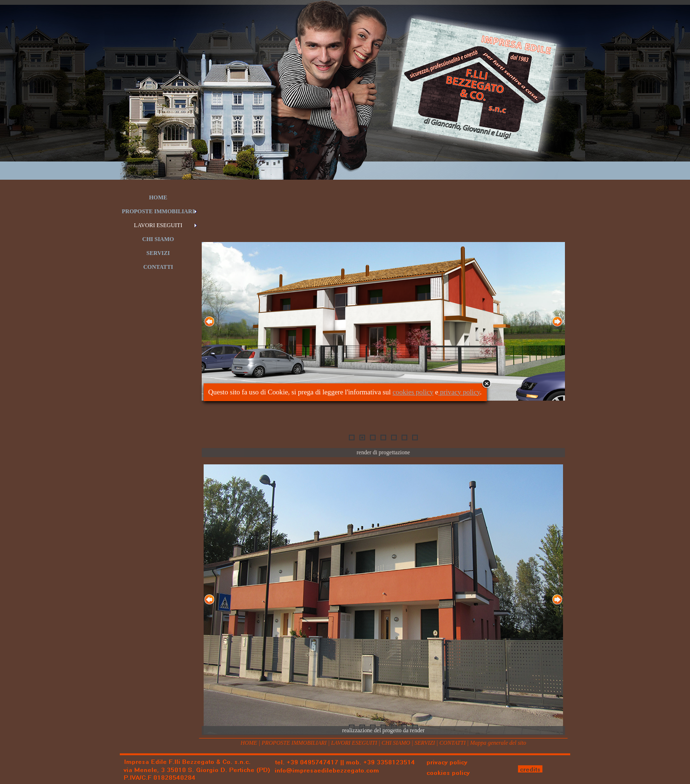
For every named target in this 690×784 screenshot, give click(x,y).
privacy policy (459, 392)
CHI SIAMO (396, 743)
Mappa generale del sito (498, 743)
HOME (249, 743)
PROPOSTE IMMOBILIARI (294, 743)
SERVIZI (425, 743)
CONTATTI (453, 743)
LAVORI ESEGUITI (354, 743)
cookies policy (413, 392)
